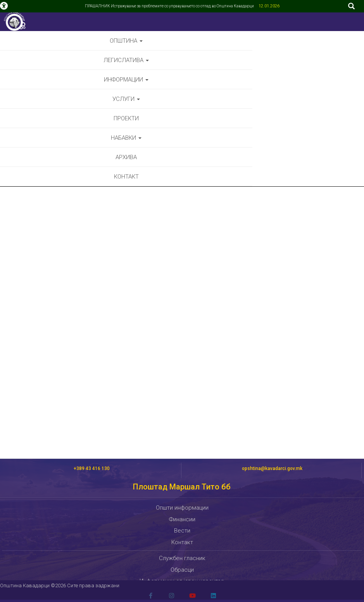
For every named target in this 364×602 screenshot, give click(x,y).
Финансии (182, 519)
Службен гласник (182, 558)
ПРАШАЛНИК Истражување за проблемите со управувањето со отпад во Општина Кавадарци (170, 6)
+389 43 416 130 (92, 468)
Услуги (126, 99)
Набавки (126, 138)
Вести (182, 531)
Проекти (126, 118)
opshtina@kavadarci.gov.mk (272, 468)
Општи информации (182, 508)
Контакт (126, 177)
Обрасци (182, 570)
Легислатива (126, 60)
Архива (126, 157)
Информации (126, 80)
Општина (126, 41)
